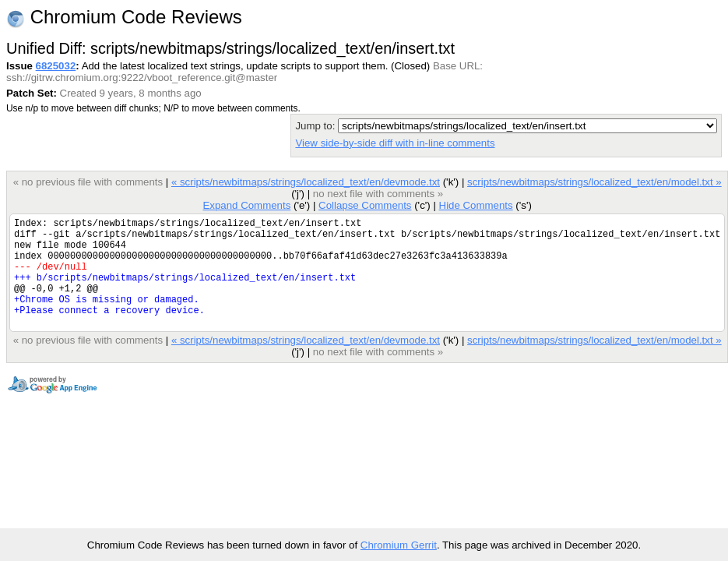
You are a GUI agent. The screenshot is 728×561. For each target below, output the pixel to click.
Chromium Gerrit (399, 545)
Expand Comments (246, 205)
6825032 (56, 66)
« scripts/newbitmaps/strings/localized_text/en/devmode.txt (306, 182)
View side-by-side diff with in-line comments (395, 143)
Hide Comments (475, 205)
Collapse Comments (365, 205)
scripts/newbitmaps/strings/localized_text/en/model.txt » (594, 182)
